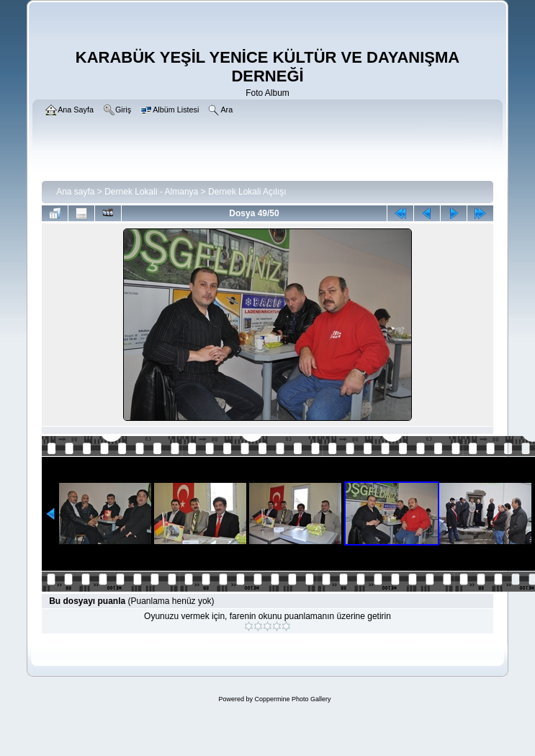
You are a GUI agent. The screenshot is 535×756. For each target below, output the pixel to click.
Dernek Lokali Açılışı (247, 192)
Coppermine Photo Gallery (292, 699)
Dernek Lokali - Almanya (151, 192)
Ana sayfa (75, 192)
